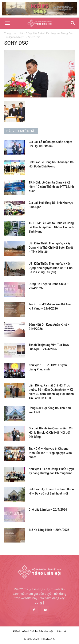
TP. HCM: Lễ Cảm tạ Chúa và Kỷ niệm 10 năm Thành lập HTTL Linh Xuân (51, 187)
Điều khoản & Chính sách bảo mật (33, 631)
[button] (7, 23)
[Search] (73, 23)
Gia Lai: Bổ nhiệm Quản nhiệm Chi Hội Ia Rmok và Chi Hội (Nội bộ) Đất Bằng (51, 433)
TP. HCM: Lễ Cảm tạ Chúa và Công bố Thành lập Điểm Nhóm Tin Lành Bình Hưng (51, 227)
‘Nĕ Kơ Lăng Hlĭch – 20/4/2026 (49, 530)
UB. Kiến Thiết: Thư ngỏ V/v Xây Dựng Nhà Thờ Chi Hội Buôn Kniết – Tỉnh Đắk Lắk (51, 248)
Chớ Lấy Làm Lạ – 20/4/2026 (48, 510)
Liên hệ (62, 631)
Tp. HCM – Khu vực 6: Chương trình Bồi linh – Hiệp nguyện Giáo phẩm (50, 453)
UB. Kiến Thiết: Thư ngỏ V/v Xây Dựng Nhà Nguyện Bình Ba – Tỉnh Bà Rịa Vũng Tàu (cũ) (51, 268)
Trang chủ (10, 33)
